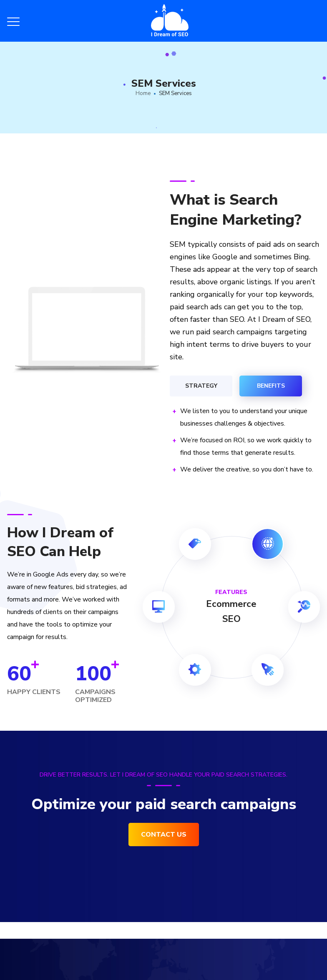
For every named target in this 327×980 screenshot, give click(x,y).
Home (143, 93)
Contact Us (164, 835)
